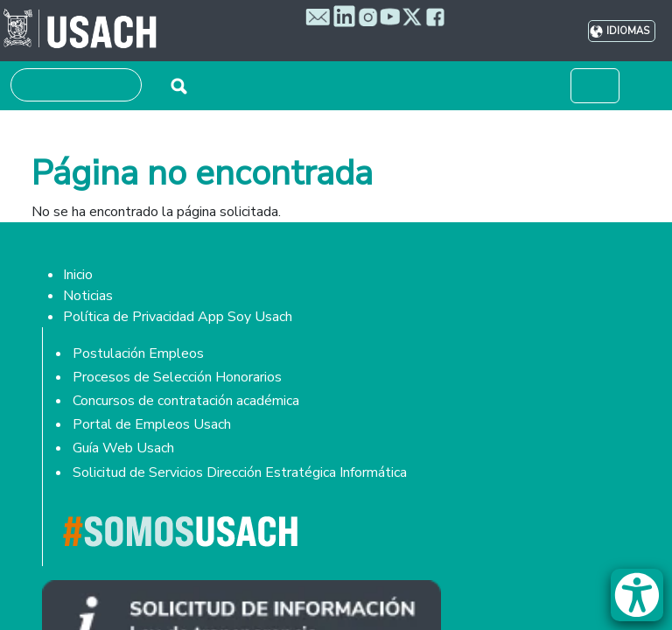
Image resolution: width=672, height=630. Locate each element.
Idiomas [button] (628, 31)
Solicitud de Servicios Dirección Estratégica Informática (240, 472)
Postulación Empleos (138, 353)
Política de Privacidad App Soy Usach (178, 317)
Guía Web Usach (123, 448)
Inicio (78, 275)
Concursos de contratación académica (186, 401)
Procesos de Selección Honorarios (177, 377)
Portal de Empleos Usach (152, 424)
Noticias (88, 296)
